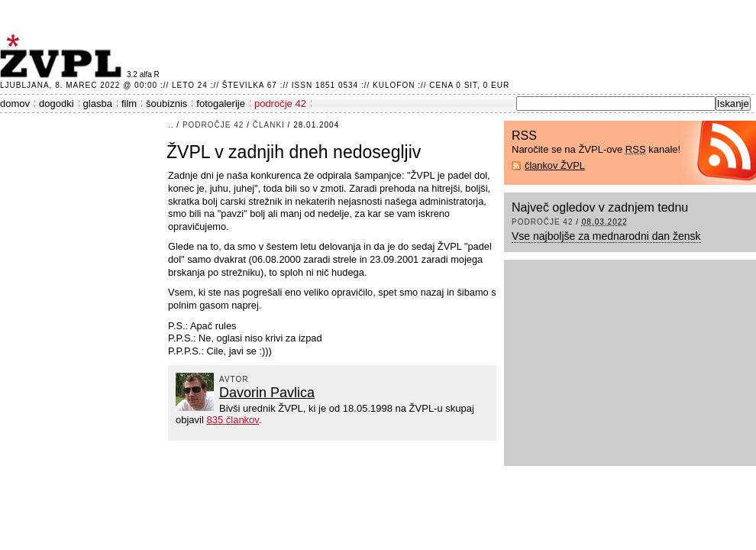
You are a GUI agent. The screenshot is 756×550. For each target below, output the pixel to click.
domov (15, 104)
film (129, 104)
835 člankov (232, 420)
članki (269, 125)
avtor (234, 379)
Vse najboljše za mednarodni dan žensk (606, 236)
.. (171, 125)
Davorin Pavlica (267, 393)
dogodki (57, 104)
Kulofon (394, 85)
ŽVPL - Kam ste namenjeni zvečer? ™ (63, 56)
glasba (98, 104)
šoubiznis (166, 104)
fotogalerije (221, 104)
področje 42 (280, 104)
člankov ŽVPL (555, 165)
